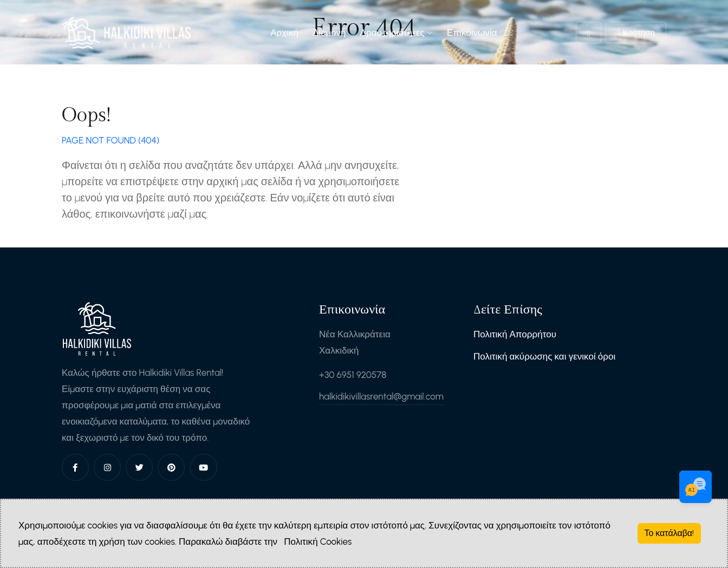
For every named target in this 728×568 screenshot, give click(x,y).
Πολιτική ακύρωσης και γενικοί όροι (544, 356)
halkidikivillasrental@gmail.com (381, 396)
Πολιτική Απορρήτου (515, 334)
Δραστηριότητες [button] (396, 32)
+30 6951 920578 (353, 375)
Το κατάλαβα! (669, 533)
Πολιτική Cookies (318, 541)
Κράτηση (636, 32)
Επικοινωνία (472, 32)
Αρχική (284, 32)
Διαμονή (329, 32)
